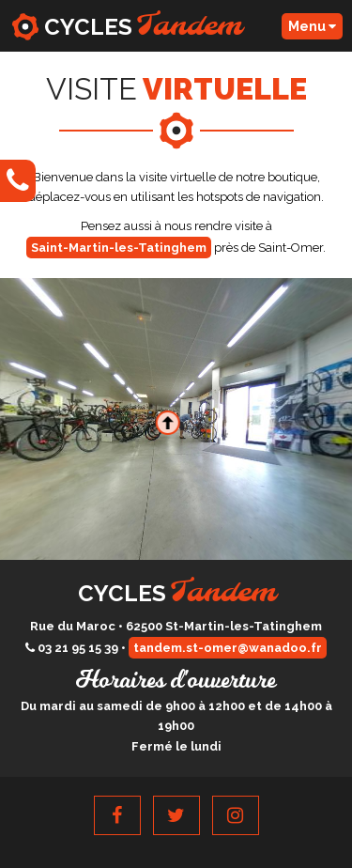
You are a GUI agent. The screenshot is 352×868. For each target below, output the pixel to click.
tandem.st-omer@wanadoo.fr (228, 648)
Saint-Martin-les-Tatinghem (119, 248)
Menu (312, 26)
